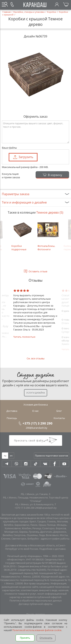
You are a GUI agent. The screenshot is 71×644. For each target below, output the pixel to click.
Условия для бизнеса (36, 405)
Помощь (12, 418)
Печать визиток (36, 614)
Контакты (59, 418)
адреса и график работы (55, 539)
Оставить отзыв (38, 271)
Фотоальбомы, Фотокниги (49, 235)
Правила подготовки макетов (51, 456)
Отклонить (46, 638)
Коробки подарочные (23, 235)
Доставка (12, 411)
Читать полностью (24, 337)
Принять (25, 638)
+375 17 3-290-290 (25, 508)
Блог (59, 411)
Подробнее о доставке (52, 549)
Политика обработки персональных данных (36, 600)
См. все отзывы (36, 358)
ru (5, 456)
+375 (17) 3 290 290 (37, 423)
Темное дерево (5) (50, 212)
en (11, 456)
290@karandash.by (37, 428)
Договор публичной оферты (36, 604)
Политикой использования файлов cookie (37, 630)
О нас (35, 411)
